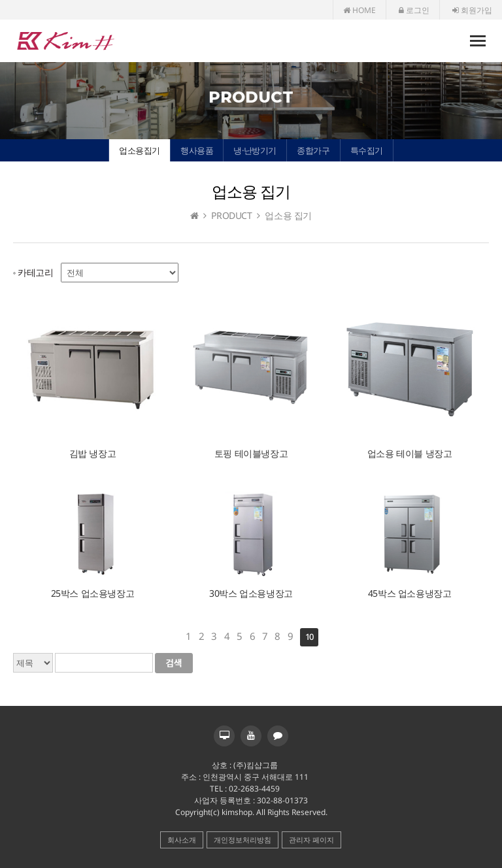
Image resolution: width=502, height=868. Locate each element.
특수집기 (367, 150)
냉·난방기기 (255, 150)
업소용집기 (140, 150)
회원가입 (472, 10)
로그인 (414, 10)
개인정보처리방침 (243, 840)
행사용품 (197, 150)
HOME (360, 10)
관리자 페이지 (311, 840)
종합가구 (313, 150)
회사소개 (182, 840)
